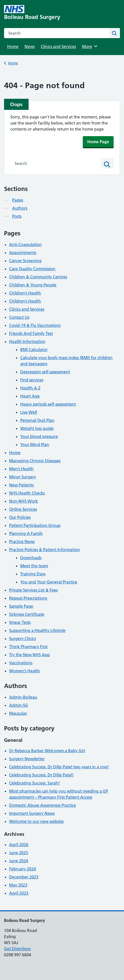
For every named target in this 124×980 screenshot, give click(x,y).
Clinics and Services (58, 46)
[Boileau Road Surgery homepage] (39, 13)
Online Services (23, 509)
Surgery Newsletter (27, 759)
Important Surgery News (32, 813)
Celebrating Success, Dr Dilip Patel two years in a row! (59, 767)
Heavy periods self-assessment (48, 404)
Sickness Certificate (27, 614)
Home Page (98, 142)
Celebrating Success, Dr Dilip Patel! (41, 775)
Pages (18, 200)
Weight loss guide (37, 428)
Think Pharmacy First (28, 647)
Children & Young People (33, 285)
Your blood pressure (39, 436)
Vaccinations (21, 663)
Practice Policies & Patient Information (45, 550)
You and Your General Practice (49, 582)
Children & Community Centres (38, 277)
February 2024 (23, 869)
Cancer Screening (25, 261)
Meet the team (34, 566)
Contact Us (19, 317)
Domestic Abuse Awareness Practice (43, 805)
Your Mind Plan (35, 445)
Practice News (22, 542)
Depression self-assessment (45, 372)
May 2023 (18, 885)
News (30, 46)
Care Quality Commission (32, 269)
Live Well (29, 412)
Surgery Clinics (23, 639)
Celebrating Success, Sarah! (34, 783)
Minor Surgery (23, 477)
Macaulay (18, 713)
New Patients (21, 485)
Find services (32, 380)
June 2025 (19, 853)
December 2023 (24, 877)
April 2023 (19, 893)
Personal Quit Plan (37, 420)
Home (13, 46)
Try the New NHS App (29, 655)
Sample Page (21, 606)
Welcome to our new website (36, 821)
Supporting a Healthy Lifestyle (37, 630)
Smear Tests (20, 622)
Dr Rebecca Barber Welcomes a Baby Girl (47, 751)
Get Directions (17, 949)
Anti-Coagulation (25, 244)
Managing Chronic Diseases (35, 461)
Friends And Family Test (31, 333)
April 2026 (19, 845)
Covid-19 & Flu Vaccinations (35, 325)
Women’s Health (25, 671)
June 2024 (19, 861)
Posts (17, 216)
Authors (20, 208)
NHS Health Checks (27, 493)
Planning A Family (26, 533)
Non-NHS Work (24, 501)
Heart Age (30, 396)
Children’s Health (25, 293)
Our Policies (20, 517)
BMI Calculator (34, 350)
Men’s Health (21, 469)
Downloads (31, 558)
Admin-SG (19, 705)
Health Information (27, 341)
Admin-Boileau (23, 697)
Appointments (23, 253)
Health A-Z (30, 388)
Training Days (33, 574)
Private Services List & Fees (33, 590)
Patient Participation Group (35, 525)
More (90, 46)
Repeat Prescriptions (28, 598)
